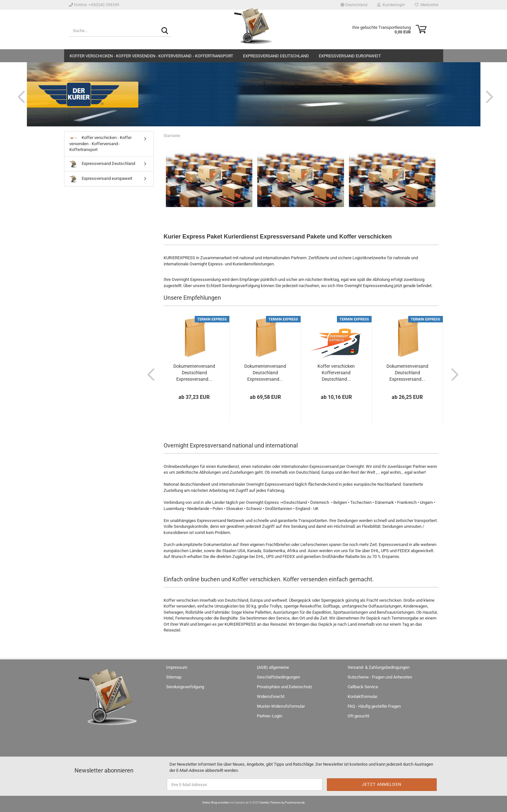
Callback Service (363, 687)
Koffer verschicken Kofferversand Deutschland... (336, 373)
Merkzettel (426, 5)
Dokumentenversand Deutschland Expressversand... (194, 373)
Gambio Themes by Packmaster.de (282, 803)
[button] (354, 5)
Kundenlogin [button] (391, 5)
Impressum (177, 667)
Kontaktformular (363, 696)
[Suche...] (165, 31)
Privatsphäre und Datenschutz (284, 687)
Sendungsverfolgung (185, 687)
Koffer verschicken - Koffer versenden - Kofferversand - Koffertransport (151, 56)
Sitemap (174, 677)
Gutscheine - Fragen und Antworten (380, 677)
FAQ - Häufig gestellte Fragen (374, 706)
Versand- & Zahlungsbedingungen (379, 667)
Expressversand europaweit (350, 56)
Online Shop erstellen (216, 803)
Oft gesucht (358, 716)
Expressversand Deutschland (276, 56)
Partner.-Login (270, 716)
